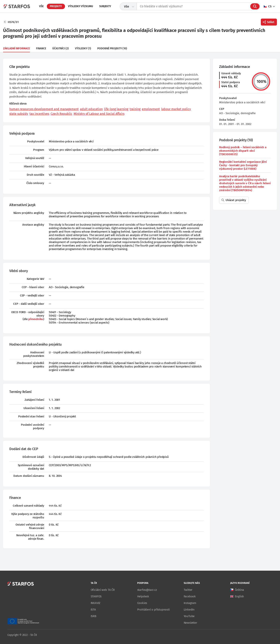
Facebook (190, 596)
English (240, 596)
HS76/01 (13, 22)
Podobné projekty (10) (112, 48)
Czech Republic (61, 114)
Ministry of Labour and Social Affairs (99, 114)
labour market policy (176, 109)
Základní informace (16, 48)
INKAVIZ (96, 603)
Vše (41, 6)
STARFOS (96, 596)
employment (151, 109)
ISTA (93, 610)
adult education (91, 109)
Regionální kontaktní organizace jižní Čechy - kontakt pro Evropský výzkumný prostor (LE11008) (243, 165)
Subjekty (105, 6)
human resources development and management (44, 109)
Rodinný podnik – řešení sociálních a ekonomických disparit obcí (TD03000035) (243, 151)
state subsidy (19, 114)
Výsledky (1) (83, 48)
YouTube (189, 616)
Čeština (240, 590)
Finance (41, 48)
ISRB (93, 616)
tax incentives (39, 114)
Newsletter (190, 623)
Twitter (188, 590)
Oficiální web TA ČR (103, 590)
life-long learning (116, 109)
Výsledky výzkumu (81, 6)
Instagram (190, 603)
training (135, 109)
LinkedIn (189, 610)
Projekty (56, 6)
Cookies (142, 603)
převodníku (36, 319)
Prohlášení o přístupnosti (153, 610)
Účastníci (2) (61, 48)
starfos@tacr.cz (147, 590)
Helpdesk (143, 596)
